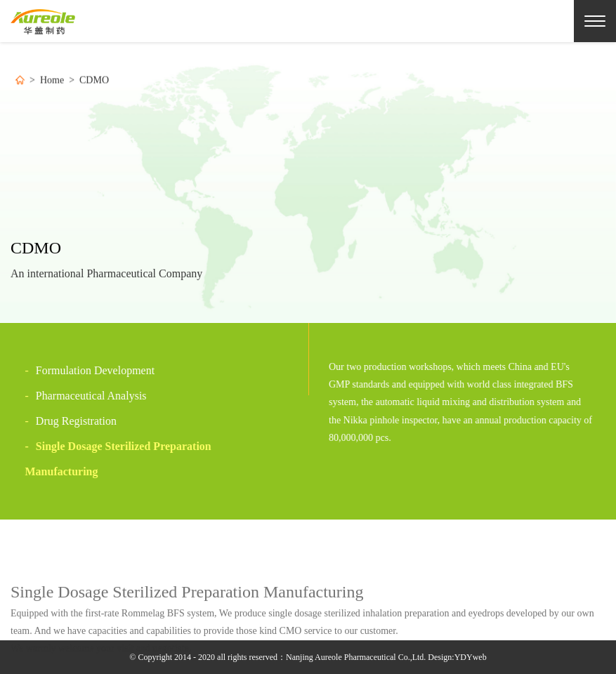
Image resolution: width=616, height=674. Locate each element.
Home (52, 81)
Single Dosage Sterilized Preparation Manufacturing (110, 459)
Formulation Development (82, 370)
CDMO (94, 81)
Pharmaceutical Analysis (78, 396)
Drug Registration (63, 421)
